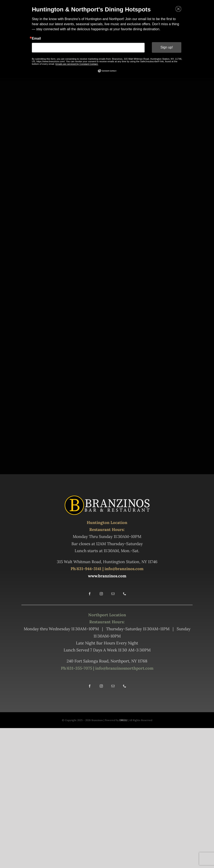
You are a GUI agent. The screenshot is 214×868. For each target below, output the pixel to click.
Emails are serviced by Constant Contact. (78, 63)
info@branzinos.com (124, 569)
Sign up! (165, 47)
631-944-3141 (89, 569)
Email (39, 38)
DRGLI (123, 720)
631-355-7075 (80, 668)
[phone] (125, 594)
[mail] (113, 594)
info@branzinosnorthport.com (124, 668)
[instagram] (101, 594)
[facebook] (90, 594)
